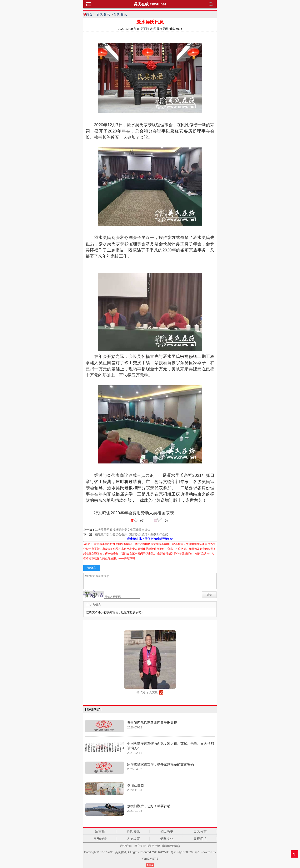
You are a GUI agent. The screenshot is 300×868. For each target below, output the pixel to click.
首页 (89, 14)
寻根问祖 (200, 839)
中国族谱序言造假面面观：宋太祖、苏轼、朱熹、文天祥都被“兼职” (170, 746)
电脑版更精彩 (171, 846)
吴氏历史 (167, 831)
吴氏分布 (200, 831)
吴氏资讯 (120, 14)
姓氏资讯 (103, 14)
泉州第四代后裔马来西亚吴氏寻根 (152, 723)
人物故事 (133, 839)
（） (138, 519)
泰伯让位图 (135, 785)
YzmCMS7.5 (150, 859)
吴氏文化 (167, 839)
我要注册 (126, 846)
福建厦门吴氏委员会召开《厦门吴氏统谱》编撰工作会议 (131, 534)
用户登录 (140, 846)
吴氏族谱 (100, 839)
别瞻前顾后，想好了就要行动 (149, 806)
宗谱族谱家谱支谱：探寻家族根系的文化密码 (160, 764)
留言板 (100, 831)
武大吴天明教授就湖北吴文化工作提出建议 (123, 530)
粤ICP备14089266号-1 (185, 852)
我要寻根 (154, 846)
